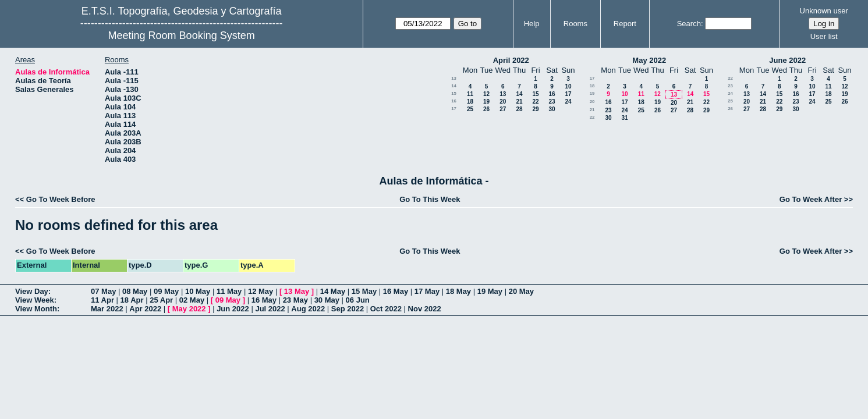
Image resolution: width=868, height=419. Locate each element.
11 (470, 94)
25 (470, 109)
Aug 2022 (308, 309)
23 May (295, 300)
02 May (192, 300)
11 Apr (102, 300)
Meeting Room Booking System (182, 35)
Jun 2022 (233, 309)
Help (532, 24)
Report (625, 24)
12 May (261, 291)
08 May (135, 291)
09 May (166, 291)
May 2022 (649, 60)
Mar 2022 (107, 309)
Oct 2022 (386, 309)
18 (470, 102)
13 (454, 78)
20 (503, 102)
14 (454, 86)
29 (535, 109)
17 (568, 94)
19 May (490, 291)
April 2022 (511, 60)
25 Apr (161, 300)
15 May (364, 291)
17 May (427, 291)
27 (503, 109)
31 (624, 118)
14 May (333, 291)
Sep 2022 (348, 309)
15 (454, 93)
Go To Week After (811, 199)
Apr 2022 (145, 309)
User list (824, 36)
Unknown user (824, 11)
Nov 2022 (425, 309)
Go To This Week (430, 199)
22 (535, 102)
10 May (198, 291)
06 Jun (358, 300)
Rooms (575, 24)
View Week (35, 300)
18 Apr (132, 300)
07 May (103, 291)
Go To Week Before (61, 199)
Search (689, 24)
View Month (36, 309)
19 (486, 102)
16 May (396, 291)
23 (552, 102)
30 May (327, 300)
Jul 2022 (270, 309)
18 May (458, 291)
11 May (229, 291)
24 (568, 102)
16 (552, 94)
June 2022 (787, 60)
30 (552, 109)
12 (486, 94)
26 (486, 109)
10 (568, 86)
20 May (521, 291)
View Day (32, 291)
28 (519, 109)
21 (519, 102)
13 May (297, 291)
